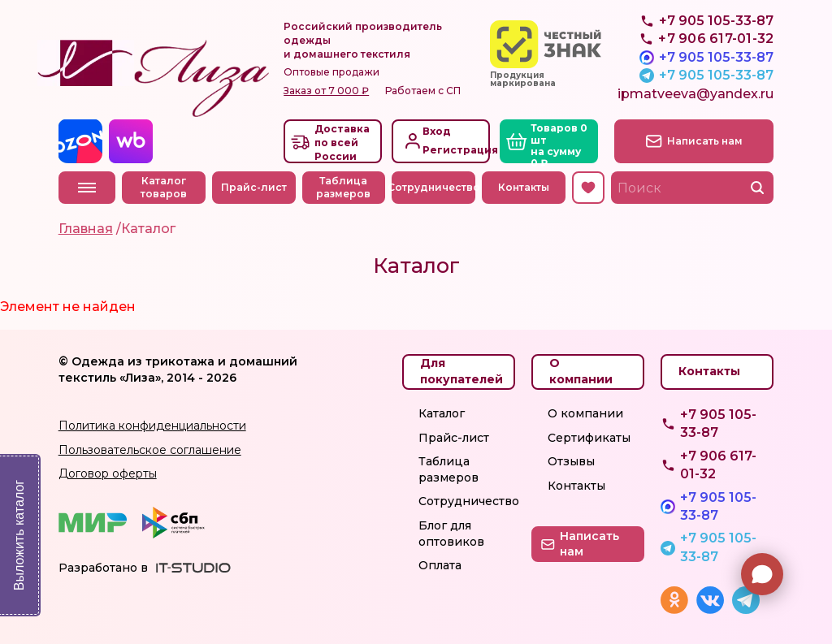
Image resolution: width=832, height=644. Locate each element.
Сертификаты (589, 438)
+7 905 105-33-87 (716, 57)
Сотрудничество (433, 187)
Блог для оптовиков (451, 534)
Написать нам (705, 141)
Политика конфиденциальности (152, 426)
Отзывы (571, 461)
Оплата (440, 565)
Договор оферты (108, 473)
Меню (87, 188)
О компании (585, 413)
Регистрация (455, 150)
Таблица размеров (343, 188)
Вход (437, 131)
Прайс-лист (254, 187)
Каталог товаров (164, 188)
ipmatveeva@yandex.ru (695, 94)
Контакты (524, 187)
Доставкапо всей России (342, 143)
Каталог (442, 413)
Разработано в (103, 568)
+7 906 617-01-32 (718, 465)
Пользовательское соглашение (150, 450)
